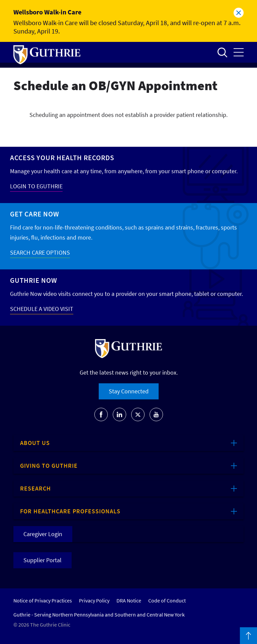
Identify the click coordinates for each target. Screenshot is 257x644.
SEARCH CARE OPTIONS (40, 252)
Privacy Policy (94, 600)
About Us (35, 443)
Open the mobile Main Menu (239, 52)
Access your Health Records (62, 158)
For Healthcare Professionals (70, 511)
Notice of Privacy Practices (43, 600)
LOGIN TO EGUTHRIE (36, 186)
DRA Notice (129, 600)
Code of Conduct (167, 600)
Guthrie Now (34, 280)
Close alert (239, 13)
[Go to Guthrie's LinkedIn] (119, 414)
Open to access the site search (222, 52)
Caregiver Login (43, 534)
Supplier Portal (42, 560)
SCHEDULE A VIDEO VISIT (42, 309)
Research (35, 488)
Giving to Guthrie (49, 466)
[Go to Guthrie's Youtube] (156, 414)
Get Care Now (35, 214)
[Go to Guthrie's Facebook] (101, 414)
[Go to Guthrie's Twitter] (138, 414)
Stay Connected (129, 391)
